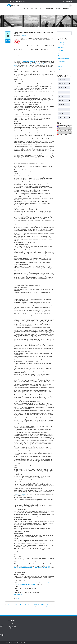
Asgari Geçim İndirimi (62, 45)
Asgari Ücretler (61, 48)
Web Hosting (23, 643)
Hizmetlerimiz (41, 626)
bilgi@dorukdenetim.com (20, 1)
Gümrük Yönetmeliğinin (21, 494)
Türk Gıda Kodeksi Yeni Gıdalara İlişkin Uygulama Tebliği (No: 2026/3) (8, 626)
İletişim (40, 629)
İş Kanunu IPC (61, 50)
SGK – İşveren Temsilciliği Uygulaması (45, 607)
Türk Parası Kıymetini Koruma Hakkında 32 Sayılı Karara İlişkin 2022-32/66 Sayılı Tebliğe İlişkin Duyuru (28, 605)
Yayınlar (59, 72)
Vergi (59, 64)
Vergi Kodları (60, 67)
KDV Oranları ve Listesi (62, 56)
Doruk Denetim (23, 36)
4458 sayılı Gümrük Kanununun (29, 61)
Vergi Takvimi (60, 69)
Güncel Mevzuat (18, 599)
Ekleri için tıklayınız (18, 594)
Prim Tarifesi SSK (61, 61)
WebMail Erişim (67, 2)
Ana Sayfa (41, 624)
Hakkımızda (41, 625)
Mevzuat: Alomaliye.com (10, 643)
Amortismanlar (61, 42)
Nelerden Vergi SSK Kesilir (63, 58)
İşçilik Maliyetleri (61, 53)
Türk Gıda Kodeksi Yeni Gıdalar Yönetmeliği (8, 630)
